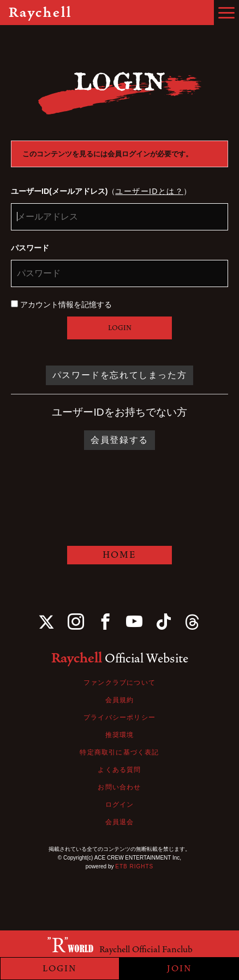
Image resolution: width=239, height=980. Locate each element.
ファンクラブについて (119, 683)
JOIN (180, 969)
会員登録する (119, 440)
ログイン (120, 805)
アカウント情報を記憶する (61, 305)
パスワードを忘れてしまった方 (119, 375)
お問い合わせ (119, 787)
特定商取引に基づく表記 (119, 752)
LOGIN (120, 328)
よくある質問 (119, 770)
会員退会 (120, 822)
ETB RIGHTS (134, 866)
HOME (119, 555)
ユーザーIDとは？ (149, 191)
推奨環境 (120, 735)
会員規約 (120, 700)
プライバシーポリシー (119, 717)
